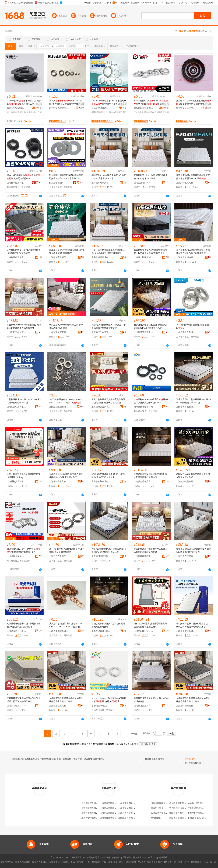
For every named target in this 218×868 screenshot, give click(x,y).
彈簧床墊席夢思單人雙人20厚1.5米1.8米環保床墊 (151, 700)
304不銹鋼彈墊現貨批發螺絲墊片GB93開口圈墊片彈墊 (66, 550)
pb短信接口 (156, 818)
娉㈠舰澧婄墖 (26, 112)
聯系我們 (152, 858)
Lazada (214, 862)
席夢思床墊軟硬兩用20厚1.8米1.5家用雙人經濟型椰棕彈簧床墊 (66, 252)
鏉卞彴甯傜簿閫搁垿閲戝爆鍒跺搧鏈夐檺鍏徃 (59, 108)
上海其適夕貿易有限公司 (186, 556)
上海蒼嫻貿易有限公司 (186, 482)
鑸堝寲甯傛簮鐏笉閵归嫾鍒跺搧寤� (101, 108)
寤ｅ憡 (39, 104)
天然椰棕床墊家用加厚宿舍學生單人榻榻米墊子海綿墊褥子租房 (24, 700)
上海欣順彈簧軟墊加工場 (130, 818)
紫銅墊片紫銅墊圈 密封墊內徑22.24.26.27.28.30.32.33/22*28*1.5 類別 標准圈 (66, 625)
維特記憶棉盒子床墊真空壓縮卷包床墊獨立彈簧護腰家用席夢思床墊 (193, 625)
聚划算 (80, 862)
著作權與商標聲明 (91, 858)
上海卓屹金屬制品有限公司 (16, 556)
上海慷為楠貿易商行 (16, 706)
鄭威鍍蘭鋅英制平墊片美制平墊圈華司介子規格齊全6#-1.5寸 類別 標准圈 (66, 177)
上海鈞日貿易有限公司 (101, 556)
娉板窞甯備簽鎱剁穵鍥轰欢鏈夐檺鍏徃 (143, 108)
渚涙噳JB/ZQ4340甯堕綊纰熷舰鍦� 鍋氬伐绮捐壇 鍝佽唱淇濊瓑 (194, 102)
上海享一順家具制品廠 (143, 257)
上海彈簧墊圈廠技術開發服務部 (96, 813)
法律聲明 (106, 858)
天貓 (73, 862)
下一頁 (133, 734)
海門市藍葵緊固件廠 (143, 407)
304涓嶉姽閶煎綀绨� (102, 112)
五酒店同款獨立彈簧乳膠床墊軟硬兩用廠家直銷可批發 (108, 625)
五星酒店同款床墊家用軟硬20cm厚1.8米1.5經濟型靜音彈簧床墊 (194, 401)
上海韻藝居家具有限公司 (59, 482)
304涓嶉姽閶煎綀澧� (144, 112)
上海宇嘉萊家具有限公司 (101, 482)
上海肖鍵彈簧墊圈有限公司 (112, 818)
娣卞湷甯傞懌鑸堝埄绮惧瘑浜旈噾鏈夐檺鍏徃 (186, 108)
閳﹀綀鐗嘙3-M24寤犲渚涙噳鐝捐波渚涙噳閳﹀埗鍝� (66, 102)
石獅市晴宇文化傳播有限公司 (164, 813)
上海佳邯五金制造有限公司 (186, 332)
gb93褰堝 (117, 112)
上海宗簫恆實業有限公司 (59, 332)
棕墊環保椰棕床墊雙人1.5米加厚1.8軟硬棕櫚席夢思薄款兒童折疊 (109, 326)
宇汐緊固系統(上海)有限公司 (101, 706)
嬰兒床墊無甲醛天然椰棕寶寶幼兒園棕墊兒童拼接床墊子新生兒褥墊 (108, 401)
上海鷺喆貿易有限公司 (16, 407)
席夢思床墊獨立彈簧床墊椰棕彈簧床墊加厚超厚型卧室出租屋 (193, 177)
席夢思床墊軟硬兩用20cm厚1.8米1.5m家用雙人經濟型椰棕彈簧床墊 (109, 550)
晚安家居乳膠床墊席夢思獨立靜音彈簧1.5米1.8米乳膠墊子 (66, 326)
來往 (180, 862)
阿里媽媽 (113, 862)
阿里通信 (151, 862)
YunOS (142, 862)
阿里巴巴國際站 (23, 862)
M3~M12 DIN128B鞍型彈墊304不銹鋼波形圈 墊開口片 (109, 700)
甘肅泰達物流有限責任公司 (200, 808)
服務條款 (116, 858)
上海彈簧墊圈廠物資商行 (93, 803)
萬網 (160, 862)
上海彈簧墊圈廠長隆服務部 (112, 808)
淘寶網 (65, 862)
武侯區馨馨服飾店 (178, 803)
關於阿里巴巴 (140, 858)
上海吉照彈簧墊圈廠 (128, 813)
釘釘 (187, 862)
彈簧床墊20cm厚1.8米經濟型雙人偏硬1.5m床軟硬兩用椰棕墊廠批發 (24, 326)
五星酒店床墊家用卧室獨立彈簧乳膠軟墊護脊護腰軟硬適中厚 (151, 476)
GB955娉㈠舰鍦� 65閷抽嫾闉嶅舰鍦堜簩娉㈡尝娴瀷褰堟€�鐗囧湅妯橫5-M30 (24, 102)
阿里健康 (195, 862)
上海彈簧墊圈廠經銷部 (110, 803)
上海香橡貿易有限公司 (16, 482)
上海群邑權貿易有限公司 (16, 257)
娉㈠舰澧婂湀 (13, 112)
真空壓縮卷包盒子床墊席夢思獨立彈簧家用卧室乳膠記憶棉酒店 (24, 625)
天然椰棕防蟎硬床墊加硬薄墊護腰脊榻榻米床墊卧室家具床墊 (24, 252)
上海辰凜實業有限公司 (186, 631)
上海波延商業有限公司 (143, 556)
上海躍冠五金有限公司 (59, 407)
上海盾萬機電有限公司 (59, 631)
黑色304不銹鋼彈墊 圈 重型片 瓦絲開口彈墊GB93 (24, 177)
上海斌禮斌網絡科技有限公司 (186, 257)
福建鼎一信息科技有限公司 (200, 803)
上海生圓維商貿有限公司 (143, 183)
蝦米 (121, 862)
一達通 (205, 862)
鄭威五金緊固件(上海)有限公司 (59, 183)
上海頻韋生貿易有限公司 (101, 332)
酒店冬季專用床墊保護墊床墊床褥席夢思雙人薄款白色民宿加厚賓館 (193, 252)
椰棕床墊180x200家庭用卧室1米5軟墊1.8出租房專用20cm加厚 (109, 177)
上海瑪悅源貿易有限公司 (101, 407)
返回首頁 (134, 744)
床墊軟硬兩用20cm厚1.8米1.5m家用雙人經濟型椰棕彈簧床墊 (24, 401)
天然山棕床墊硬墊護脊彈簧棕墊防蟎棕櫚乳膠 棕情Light (24, 476)
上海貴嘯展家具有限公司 (101, 257)
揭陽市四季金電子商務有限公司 (184, 818)
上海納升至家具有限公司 (186, 183)
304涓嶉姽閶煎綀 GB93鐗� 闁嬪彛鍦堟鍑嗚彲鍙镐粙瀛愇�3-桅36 (151, 102)
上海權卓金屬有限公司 (16, 183)
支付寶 (173, 862)
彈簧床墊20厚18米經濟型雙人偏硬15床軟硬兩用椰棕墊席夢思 (151, 550)
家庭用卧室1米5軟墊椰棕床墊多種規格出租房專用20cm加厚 (151, 177)
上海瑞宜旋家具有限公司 (59, 706)
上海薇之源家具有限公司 (143, 706)
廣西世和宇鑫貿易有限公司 (200, 813)
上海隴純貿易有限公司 (143, 332)
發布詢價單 (190, 759)
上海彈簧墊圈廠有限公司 (130, 803)
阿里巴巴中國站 (40, 862)
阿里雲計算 (131, 862)
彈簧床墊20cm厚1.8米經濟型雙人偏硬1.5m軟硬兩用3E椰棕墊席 (194, 550)
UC (166, 862)
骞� (39, 108)
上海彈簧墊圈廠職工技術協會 (132, 808)
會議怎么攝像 (157, 808)
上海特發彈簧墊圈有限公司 (94, 818)
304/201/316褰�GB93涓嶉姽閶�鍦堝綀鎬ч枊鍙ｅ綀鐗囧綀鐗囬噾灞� (109, 102)
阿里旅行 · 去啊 (99, 862)
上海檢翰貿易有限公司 (186, 407)
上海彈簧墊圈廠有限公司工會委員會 (117, 813)
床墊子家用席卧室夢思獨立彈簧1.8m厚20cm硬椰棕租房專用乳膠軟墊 (108, 252)
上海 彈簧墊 (159, 759)
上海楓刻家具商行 (58, 257)
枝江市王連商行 (177, 813)
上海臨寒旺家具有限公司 (101, 183)
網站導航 (163, 858)
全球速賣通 (54, 862)
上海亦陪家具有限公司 (101, 631)
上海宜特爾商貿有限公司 (186, 706)
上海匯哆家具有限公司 (16, 631)
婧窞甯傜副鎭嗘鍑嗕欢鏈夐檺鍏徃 (16, 108)
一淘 (87, 862)
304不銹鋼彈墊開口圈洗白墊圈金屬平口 (194, 326)
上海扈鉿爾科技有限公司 (143, 631)
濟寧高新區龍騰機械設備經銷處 (166, 803)
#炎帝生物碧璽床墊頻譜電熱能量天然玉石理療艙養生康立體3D (151, 625)
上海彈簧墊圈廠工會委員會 (94, 808)
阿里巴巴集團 (7, 862)
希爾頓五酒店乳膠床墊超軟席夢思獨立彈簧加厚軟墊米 (193, 476)
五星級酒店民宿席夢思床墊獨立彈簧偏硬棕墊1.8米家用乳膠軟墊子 (66, 476)
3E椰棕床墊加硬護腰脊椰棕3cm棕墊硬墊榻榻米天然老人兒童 (108, 476)
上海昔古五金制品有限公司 (59, 556)
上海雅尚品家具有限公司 (143, 482)
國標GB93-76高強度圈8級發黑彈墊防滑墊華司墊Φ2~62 (151, 401)
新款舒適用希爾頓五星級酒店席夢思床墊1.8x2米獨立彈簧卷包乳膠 (151, 326)
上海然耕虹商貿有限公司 (16, 332)
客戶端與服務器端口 (179, 808)
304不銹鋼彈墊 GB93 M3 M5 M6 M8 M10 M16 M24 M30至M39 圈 (66, 401)
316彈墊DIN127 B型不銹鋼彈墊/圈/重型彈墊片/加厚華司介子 (24, 550)
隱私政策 (127, 858)
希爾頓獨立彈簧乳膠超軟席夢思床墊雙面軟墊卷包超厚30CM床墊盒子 (151, 252)
